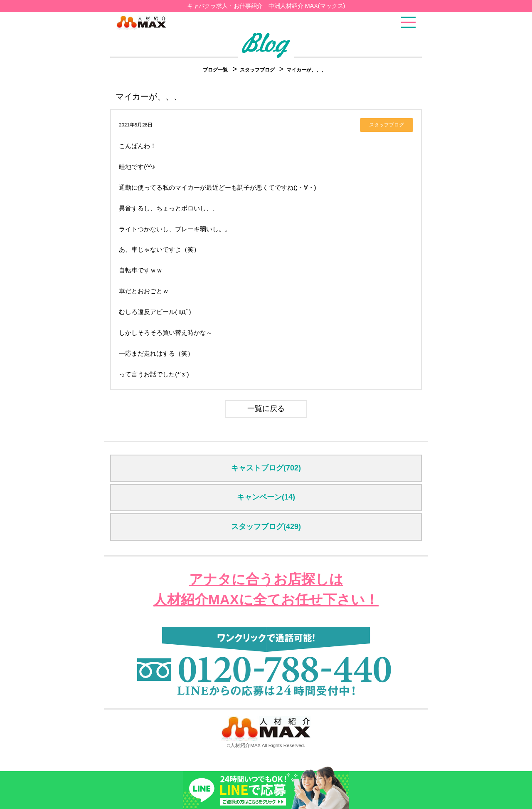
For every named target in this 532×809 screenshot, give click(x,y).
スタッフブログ (258, 70)
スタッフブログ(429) (266, 527)
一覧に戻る (266, 408)
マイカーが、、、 (306, 70)
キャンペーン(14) (266, 497)
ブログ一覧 (215, 70)
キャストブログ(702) (266, 468)
